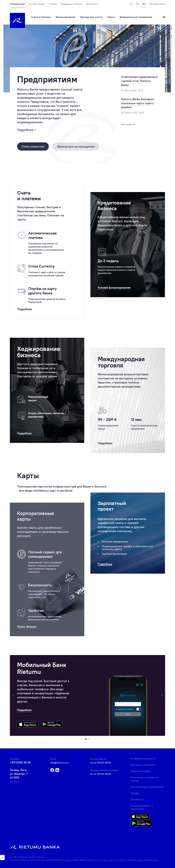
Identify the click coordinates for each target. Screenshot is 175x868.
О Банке (53, 4)
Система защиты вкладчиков (147, 787)
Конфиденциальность (143, 758)
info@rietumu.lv (59, 763)
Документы (137, 799)
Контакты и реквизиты (143, 765)
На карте (15, 781)
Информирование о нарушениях (142, 807)
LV (131, 4)
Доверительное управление (136, 17)
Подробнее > (27, 130)
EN (137, 4)
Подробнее (24, 710)
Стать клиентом (33, 146)
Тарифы (135, 793)
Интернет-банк (157, 4)
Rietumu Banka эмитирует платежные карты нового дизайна (138, 103)
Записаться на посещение (76, 146)
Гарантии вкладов (141, 771)
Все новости (128, 124)
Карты (111, 17)
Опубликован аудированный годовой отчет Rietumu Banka (139, 81)
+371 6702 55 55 (20, 762)
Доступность (92, 4)
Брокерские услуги (91, 17)
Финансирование (65, 17)
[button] (86, 739)
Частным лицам (37, 4)
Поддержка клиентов (71, 4)
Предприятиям (17, 4)
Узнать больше (27, 627)
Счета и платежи (41, 17)
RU (144, 4)
